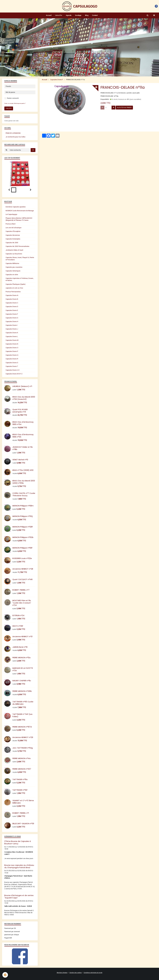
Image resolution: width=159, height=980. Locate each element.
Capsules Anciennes (13, 235)
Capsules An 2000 (12, 243)
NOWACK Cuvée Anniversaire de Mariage (20, 211)
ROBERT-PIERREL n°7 (21, 590)
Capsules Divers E (12, 310)
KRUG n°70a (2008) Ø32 (23, 470)
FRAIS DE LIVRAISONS (13, 133)
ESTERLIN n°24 (18, 615)
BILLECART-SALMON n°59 (23, 824)
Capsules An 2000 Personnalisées (17, 246)
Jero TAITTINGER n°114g (23, 748)
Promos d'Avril (10, 224)
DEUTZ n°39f (18, 626)
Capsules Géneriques (13, 271)
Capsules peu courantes (14, 267)
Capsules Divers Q (12, 355)
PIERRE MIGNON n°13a (21, 658)
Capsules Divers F (57, 80)
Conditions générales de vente (93, 973)
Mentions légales (62, 973)
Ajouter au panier (124, 108)
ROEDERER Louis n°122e (22, 558)
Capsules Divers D (12, 307)
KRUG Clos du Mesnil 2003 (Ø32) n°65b (24, 482)
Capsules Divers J (12, 329)
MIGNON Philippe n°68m (23, 506)
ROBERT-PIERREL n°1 (21, 813)
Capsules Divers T (12, 366)
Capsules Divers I (12, 325)
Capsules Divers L (12, 337)
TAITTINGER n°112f (20, 790)
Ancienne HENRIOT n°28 (23, 569)
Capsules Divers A (12, 295)
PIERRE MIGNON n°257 (22, 769)
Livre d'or (59, 15)
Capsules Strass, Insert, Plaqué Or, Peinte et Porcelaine (20, 259)
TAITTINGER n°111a (20, 779)
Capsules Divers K (12, 333)
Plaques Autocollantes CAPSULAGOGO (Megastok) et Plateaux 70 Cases (19, 219)
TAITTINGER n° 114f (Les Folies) (22, 715)
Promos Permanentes (13, 292)
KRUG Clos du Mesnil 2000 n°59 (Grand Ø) (24, 398)
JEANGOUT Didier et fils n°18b (23, 448)
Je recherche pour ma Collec (16, 137)
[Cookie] (5, 975)
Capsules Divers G (12, 318)
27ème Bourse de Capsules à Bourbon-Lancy (18, 842)
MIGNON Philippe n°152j (22, 516)
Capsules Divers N (12, 344)
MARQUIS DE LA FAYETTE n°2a (23, 669)
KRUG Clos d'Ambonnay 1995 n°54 (23, 423)
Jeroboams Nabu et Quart (14, 250)
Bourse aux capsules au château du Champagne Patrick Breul (19, 866)
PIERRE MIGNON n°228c (22, 691)
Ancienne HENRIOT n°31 (22, 637)
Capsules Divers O (12, 348)
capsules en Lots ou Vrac (14, 288)
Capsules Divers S (12, 363)
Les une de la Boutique (13, 228)
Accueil (49, 15)
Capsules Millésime (12, 263)
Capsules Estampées (13, 239)
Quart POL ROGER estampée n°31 (20, 411)
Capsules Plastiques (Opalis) (16, 284)
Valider (9, 108)
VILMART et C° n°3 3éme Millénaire (23, 802)
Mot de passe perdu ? (20, 103)
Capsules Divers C (12, 303)
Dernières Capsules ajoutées (16, 207)
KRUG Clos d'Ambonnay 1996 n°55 (23, 436)
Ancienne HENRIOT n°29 (23, 737)
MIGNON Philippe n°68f (22, 548)
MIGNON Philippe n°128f (23, 527)
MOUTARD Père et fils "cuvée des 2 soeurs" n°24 (22, 603)
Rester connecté (11, 98)
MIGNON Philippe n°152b (23, 537)
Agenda (69, 15)
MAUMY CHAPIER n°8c (22, 681)
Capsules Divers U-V (13, 370)
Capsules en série (12, 275)
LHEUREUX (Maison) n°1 (22, 386)
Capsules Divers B (12, 299)
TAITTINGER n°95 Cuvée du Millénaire (23, 703)
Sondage (78, 15)
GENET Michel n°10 (20, 460)
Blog (87, 15)
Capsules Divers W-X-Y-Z (14, 374)
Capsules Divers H (12, 322)
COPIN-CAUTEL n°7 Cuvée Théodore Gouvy (24, 494)
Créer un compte (9, 103)
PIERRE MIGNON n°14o (22, 758)
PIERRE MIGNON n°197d (22, 727)
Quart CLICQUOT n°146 (22, 579)
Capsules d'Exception (13, 231)
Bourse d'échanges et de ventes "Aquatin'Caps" (19, 897)
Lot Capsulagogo (11, 214)
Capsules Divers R (12, 359)
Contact (95, 15)
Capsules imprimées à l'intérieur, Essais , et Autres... (20, 279)
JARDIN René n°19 (20, 647)
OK (33, 150)
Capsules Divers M (12, 340)
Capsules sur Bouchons (14, 254)
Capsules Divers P (12, 351)
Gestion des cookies (76, 973)
